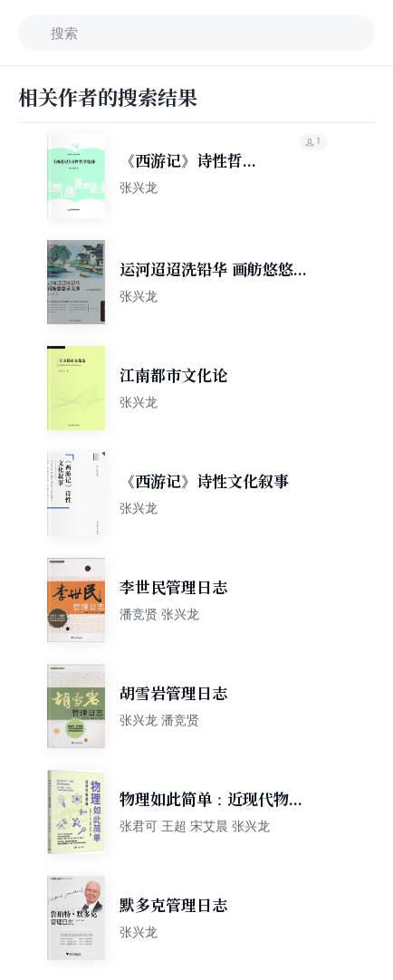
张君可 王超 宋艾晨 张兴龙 (195, 826)
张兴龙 (139, 187)
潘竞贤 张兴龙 (159, 614)
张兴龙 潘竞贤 (159, 720)
